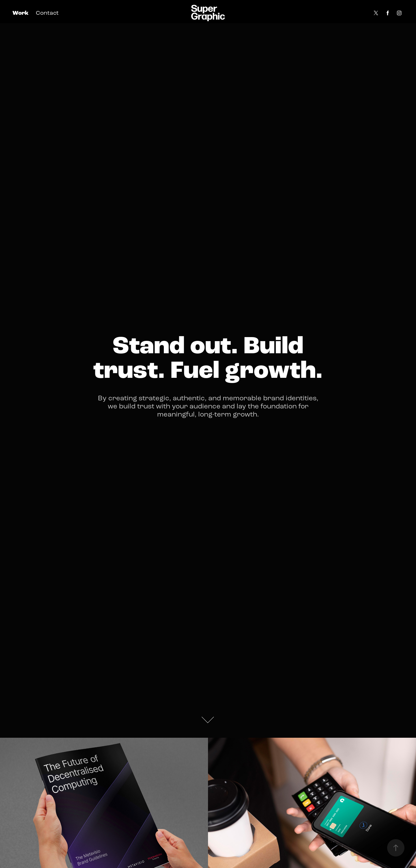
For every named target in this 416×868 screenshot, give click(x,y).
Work (21, 13)
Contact (47, 13)
